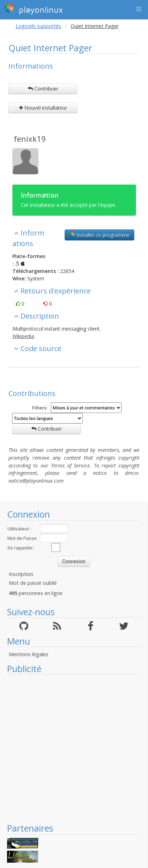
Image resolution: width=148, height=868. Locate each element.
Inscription (21, 574)
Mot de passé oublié (33, 583)
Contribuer (43, 89)
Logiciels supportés (38, 26)
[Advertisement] (70, 748)
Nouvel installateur (43, 108)
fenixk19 (30, 139)
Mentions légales (29, 654)
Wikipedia (23, 336)
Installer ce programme (99, 235)
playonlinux (34, 9)
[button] (139, 9)
